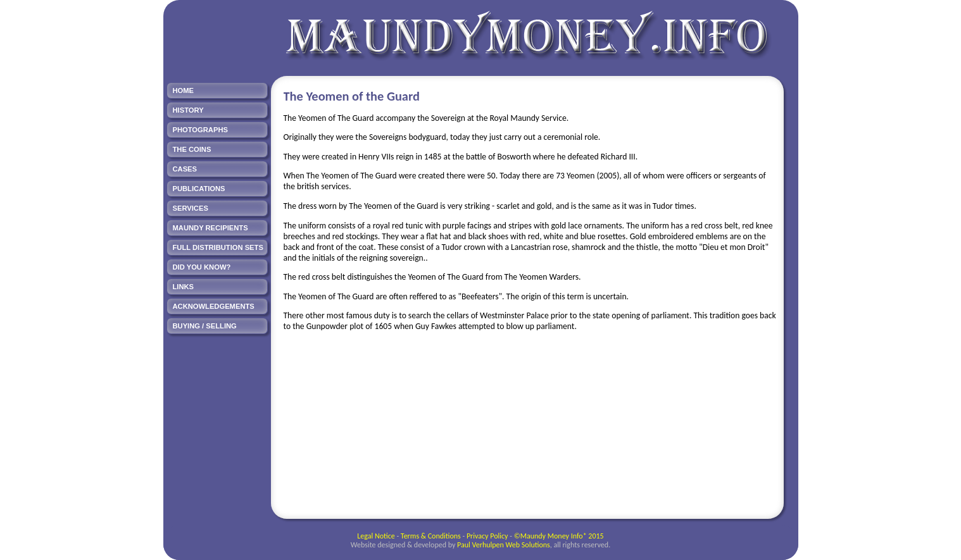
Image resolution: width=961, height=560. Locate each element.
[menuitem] (217, 90)
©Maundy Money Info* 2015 (559, 536)
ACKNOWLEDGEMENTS (214, 306)
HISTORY (188, 110)
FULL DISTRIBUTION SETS (218, 247)
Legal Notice (376, 536)
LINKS (184, 287)
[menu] (217, 210)
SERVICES (191, 208)
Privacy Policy (487, 536)
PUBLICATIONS (199, 189)
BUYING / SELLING (205, 326)
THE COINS (192, 149)
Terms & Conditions (431, 536)
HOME (184, 90)
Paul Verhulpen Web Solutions (504, 545)
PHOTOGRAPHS (200, 130)
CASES (185, 169)
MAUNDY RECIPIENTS (210, 228)
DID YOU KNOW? (202, 267)
